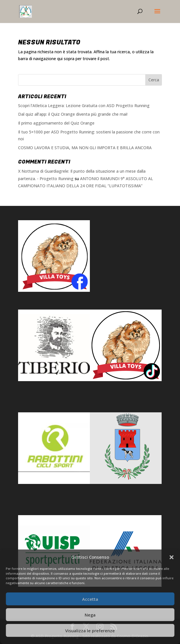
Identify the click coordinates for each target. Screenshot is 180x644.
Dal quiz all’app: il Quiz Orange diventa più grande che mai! (73, 114)
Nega (90, 615)
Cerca (154, 80)
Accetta (90, 599)
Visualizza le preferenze (90, 631)
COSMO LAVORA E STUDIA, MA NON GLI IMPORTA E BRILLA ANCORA (85, 148)
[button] (171, 557)
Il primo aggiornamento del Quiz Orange (56, 123)
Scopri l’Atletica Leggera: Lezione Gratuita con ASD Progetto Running (84, 106)
